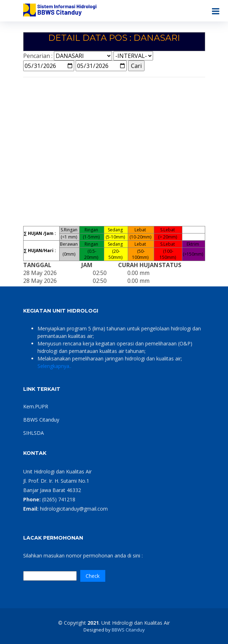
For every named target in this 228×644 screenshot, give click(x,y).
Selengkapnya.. (54, 366)
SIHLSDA (34, 433)
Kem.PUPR (36, 406)
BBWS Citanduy (41, 420)
